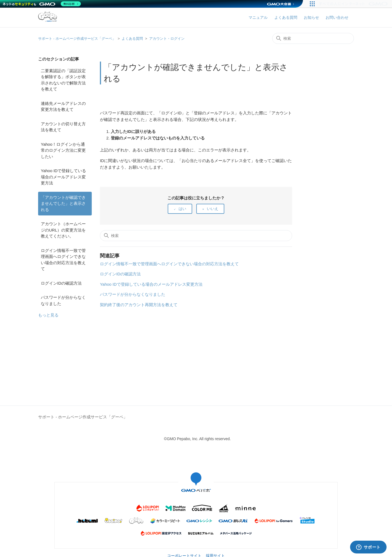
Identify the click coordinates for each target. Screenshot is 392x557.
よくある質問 (286, 17)
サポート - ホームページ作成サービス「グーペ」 (77, 39)
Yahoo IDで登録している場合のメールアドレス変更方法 (63, 177)
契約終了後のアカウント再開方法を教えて (139, 305)
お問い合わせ (337, 17)
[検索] (313, 38)
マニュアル (258, 17)
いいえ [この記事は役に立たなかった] (213, 209)
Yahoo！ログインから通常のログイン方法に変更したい (63, 150)
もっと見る (48, 315)
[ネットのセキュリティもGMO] (42, 4)
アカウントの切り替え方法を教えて (63, 127)
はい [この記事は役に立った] (182, 209)
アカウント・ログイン (167, 39)
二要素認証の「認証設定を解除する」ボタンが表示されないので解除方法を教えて (63, 80)
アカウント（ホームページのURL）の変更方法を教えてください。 (63, 230)
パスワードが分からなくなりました (63, 300)
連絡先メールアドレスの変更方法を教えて (63, 106)
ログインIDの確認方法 (61, 283)
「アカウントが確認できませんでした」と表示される (63, 203)
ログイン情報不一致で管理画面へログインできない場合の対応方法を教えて (63, 260)
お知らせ (311, 17)
